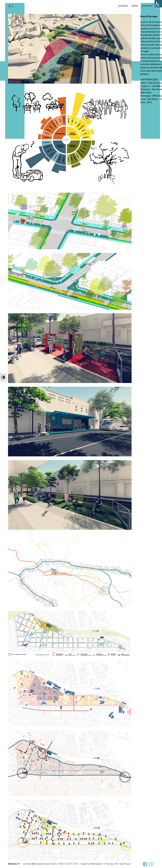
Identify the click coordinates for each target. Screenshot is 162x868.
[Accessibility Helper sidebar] (158, 4)
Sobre (135, 5)
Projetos (123, 5)
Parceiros (147, 5)
